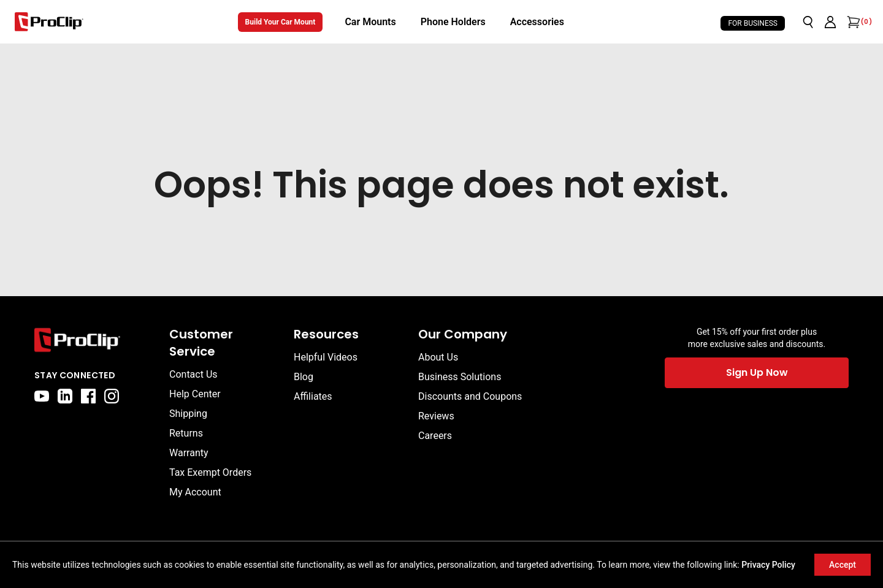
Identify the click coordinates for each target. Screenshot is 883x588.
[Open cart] (852, 22)
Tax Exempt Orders (210, 472)
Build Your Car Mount (281, 22)
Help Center (195, 394)
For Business (753, 23)
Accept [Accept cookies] (843, 565)
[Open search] (808, 22)
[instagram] (112, 396)
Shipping (188, 414)
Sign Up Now (757, 372)
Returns (186, 433)
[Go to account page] (830, 22)
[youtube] (42, 396)
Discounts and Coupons (470, 396)
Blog (304, 377)
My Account (195, 492)
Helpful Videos (326, 357)
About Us (438, 357)
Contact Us (193, 374)
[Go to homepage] (49, 22)
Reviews (436, 416)
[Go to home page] (96, 340)
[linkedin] (65, 396)
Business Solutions (460, 377)
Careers (435, 436)
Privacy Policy (768, 565)
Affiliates (313, 396)
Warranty (189, 453)
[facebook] (88, 396)
